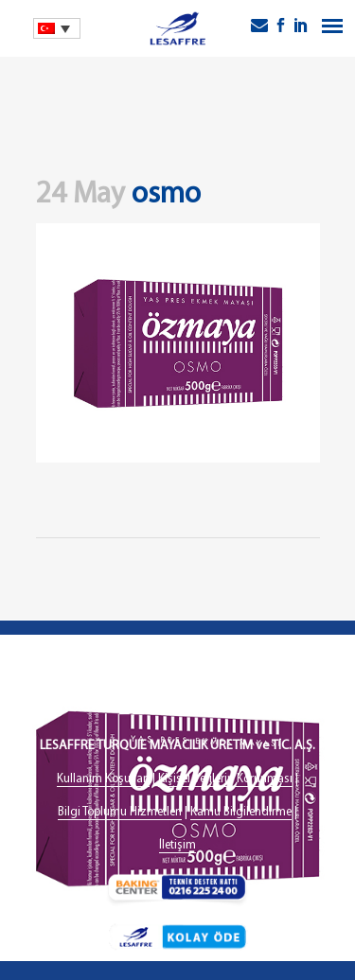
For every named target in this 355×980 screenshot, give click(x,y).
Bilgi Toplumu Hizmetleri (120, 812)
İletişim (177, 845)
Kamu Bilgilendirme (241, 812)
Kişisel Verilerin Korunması (225, 779)
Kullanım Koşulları (103, 779)
